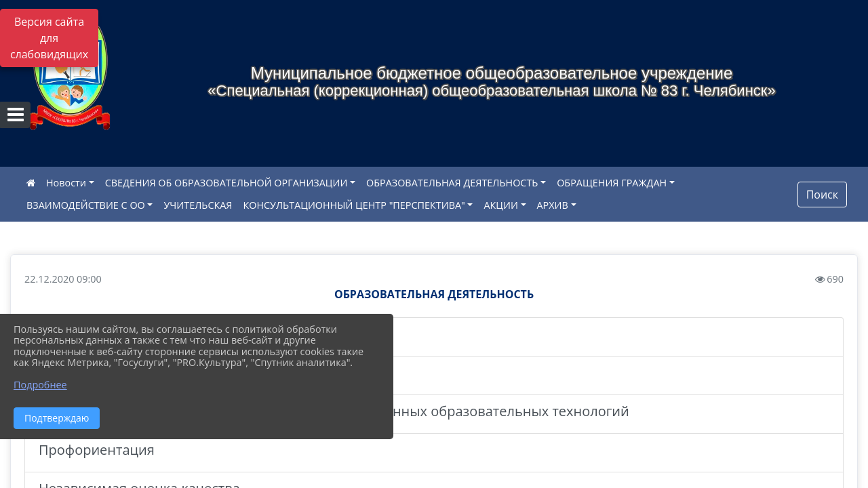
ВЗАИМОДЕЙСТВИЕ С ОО (86, 205)
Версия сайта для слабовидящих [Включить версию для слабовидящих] (49, 38)
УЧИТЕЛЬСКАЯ (198, 205)
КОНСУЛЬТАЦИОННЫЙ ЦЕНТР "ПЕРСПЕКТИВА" (354, 205)
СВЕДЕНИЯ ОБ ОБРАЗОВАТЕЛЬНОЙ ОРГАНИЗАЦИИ (226, 183)
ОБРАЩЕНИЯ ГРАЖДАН (612, 183)
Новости (66, 183)
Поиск (822, 195)
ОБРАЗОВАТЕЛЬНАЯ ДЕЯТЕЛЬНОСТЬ (452, 183)
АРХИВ (553, 205)
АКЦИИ (500, 205)
